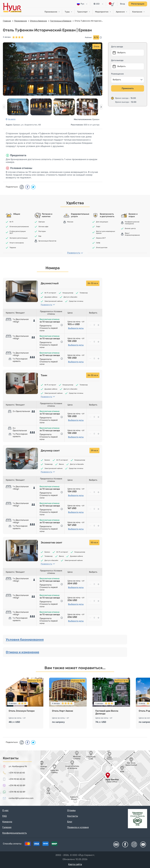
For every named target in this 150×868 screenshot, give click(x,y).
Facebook (125, 844)
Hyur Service (12, 8)
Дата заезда (117, 47)
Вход (122, 4)
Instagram (134, 844)
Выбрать (117, 80)
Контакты (73, 816)
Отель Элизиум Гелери (22, 711)
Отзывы (71, 810)
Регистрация (138, 4)
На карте (12, 119)
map (75, 778)
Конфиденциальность (15, 833)
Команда (7, 822)
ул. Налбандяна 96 (18, 766)
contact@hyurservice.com (21, 798)
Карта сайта (75, 864)
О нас (5, 810)
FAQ (4, 816)
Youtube (143, 844)
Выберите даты (76, 328)
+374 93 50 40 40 (17, 779)
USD (97, 4)
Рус (81, 4)
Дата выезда (117, 60)
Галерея (7, 827)
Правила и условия (78, 827)
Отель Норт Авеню (63, 711)
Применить (128, 88)
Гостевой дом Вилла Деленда (107, 712)
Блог (70, 822)
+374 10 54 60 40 (17, 773)
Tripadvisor (116, 844)
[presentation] (4, 107)
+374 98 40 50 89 (17, 785)
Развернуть (74, 253)
